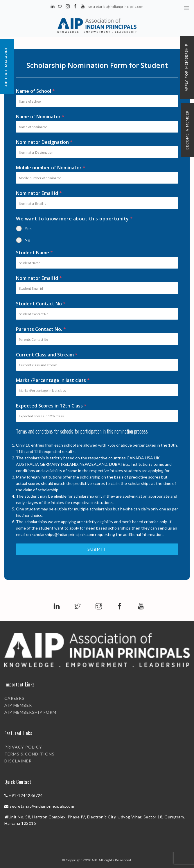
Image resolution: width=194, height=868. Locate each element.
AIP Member (18, 705)
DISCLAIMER (18, 761)
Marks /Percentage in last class (53, 380)
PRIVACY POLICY (23, 747)
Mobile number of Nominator (51, 168)
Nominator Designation (44, 142)
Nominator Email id (39, 193)
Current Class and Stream (47, 355)
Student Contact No (41, 304)
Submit (97, 549)
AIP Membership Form (30, 712)
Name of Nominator (40, 117)
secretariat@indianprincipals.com (42, 806)
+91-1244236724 (26, 795)
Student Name (35, 253)
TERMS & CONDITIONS (29, 754)
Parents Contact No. (41, 329)
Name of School (36, 91)
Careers (14, 698)
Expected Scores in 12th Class (51, 406)
